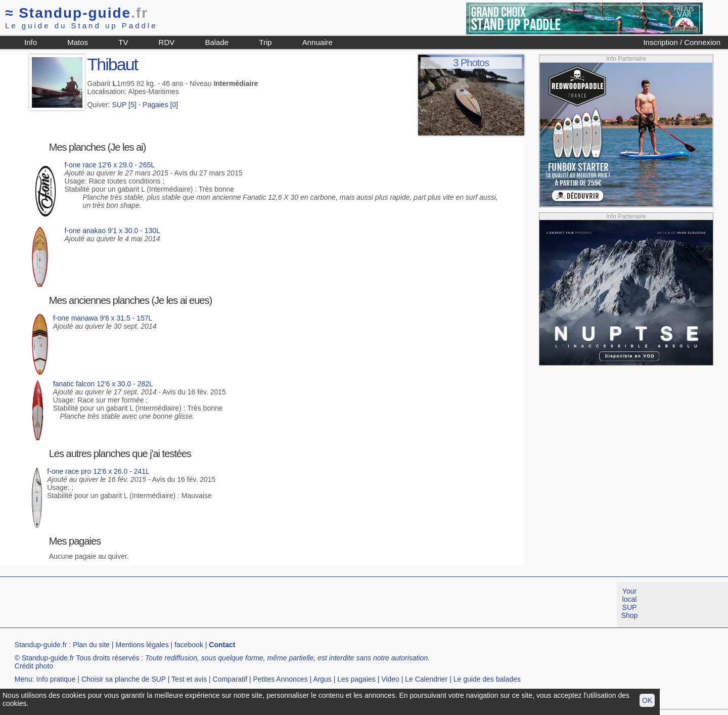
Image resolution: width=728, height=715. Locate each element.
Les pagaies (356, 679)
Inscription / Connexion (682, 42)
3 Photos (471, 63)
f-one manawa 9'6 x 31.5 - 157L (103, 318)
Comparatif (230, 679)
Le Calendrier (426, 679)
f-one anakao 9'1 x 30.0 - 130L (112, 231)
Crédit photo (34, 666)
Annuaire (317, 42)
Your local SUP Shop (630, 603)
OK (647, 700)
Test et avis (189, 679)
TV (123, 42)
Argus (322, 679)
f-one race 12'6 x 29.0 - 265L (109, 165)
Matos (78, 42)
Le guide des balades (487, 679)
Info (31, 42)
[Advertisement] (184, 605)
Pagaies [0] (160, 105)
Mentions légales (142, 645)
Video (390, 679)
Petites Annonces (280, 679)
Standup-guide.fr (41, 645)
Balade (217, 42)
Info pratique (56, 679)
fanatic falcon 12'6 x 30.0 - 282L (103, 384)
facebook (189, 645)
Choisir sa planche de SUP (124, 679)
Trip (265, 42)
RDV (167, 42)
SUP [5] (124, 105)
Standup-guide (77, 13)
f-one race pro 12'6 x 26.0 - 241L (98, 471)
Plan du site (91, 645)
